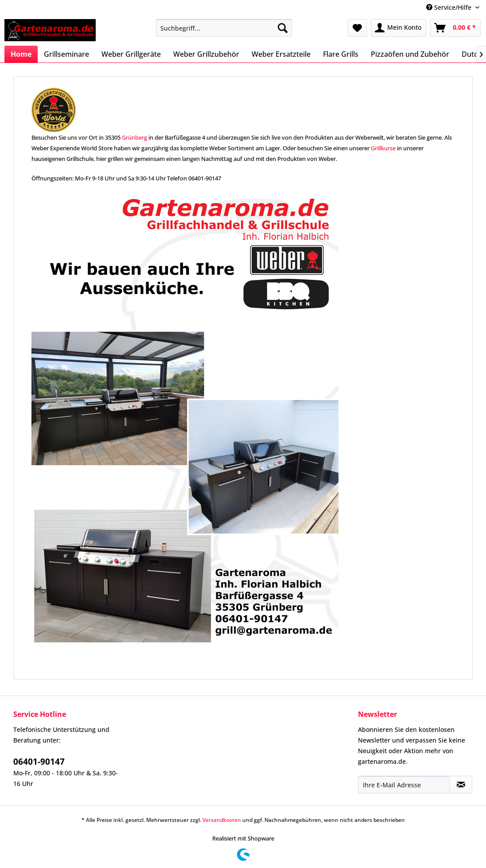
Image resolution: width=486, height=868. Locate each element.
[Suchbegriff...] (224, 28)
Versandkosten (222, 820)
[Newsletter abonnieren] (461, 785)
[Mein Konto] (399, 28)
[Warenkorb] (455, 28)
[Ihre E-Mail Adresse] (404, 785)
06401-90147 (39, 762)
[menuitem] (224, 28)
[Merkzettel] (357, 28)
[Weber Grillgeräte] (131, 54)
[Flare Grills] (341, 54)
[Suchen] (283, 28)
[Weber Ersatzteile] (281, 54)
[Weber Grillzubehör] (206, 54)
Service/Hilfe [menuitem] (450, 7)
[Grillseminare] (66, 54)
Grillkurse (383, 148)
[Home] (21, 54)
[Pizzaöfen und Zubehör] (410, 54)
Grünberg (134, 137)
